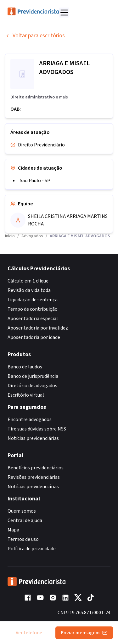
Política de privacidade (32, 549)
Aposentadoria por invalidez (38, 328)
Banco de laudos (25, 367)
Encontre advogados (30, 420)
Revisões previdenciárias (34, 477)
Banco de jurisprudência (33, 376)
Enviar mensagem (84, 633)
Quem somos (22, 511)
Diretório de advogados (32, 386)
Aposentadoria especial (33, 319)
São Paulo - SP (35, 181)
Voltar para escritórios (35, 36)
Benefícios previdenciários (36, 468)
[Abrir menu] (64, 13)
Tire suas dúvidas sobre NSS (37, 429)
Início (10, 236)
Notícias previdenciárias (33, 438)
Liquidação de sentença (33, 300)
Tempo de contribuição (33, 309)
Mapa (13, 530)
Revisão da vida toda (29, 290)
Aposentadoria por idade (34, 337)
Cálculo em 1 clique (28, 281)
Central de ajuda (25, 520)
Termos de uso (23, 539)
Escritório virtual (26, 395)
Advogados (32, 236)
